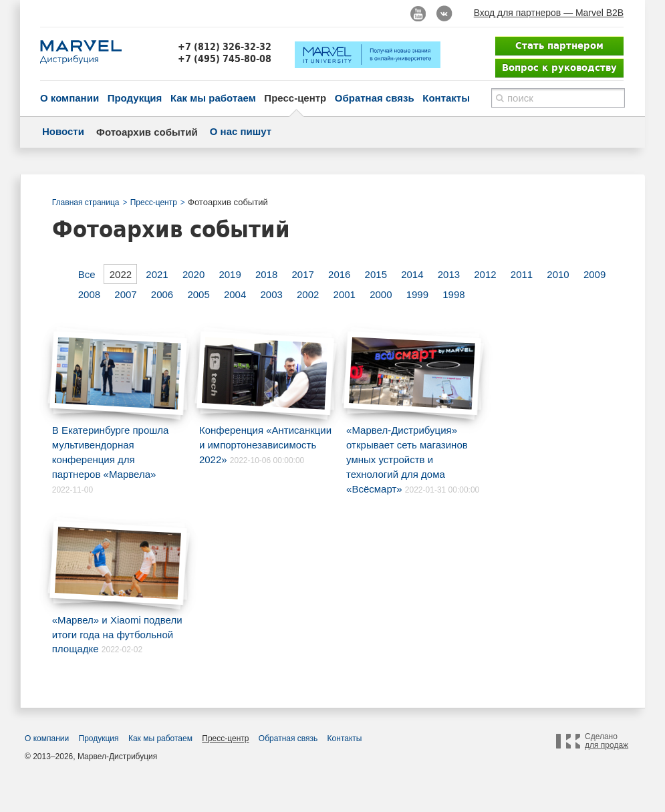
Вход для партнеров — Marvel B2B (549, 13)
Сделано (607, 741)
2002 (308, 294)
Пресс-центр (295, 98)
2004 (235, 294)
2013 (449, 274)
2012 (485, 274)
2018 (266, 274)
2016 (339, 274)
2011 (522, 274)
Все (87, 274)
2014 (412, 274)
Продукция (135, 98)
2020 (193, 274)
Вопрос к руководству (559, 67)
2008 (89, 294)
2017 (303, 274)
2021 (157, 274)
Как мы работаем (213, 98)
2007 (125, 294)
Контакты (446, 98)
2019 (230, 274)
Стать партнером (559, 45)
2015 (376, 274)
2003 (271, 294)
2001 (345, 294)
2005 (198, 294)
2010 (558, 274)
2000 (381, 294)
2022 (121, 274)
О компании (70, 98)
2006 (162, 294)
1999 (417, 294)
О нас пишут (241, 131)
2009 (594, 274)
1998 (453, 294)
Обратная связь (375, 98)
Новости (63, 131)
